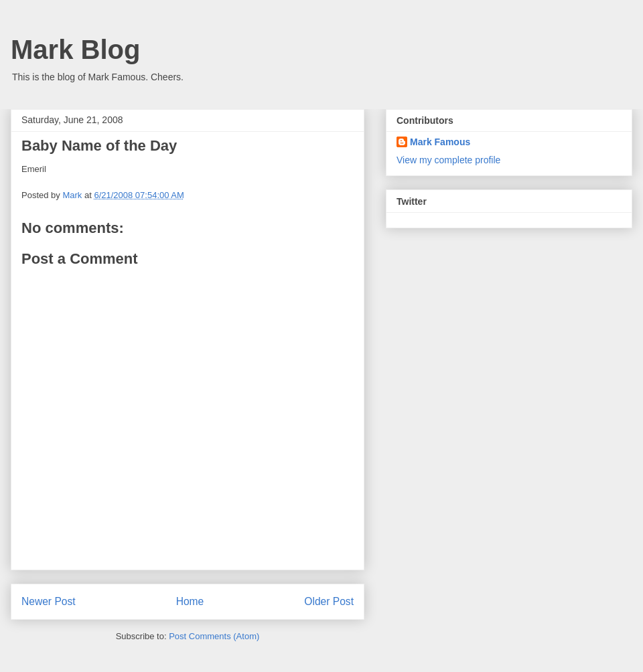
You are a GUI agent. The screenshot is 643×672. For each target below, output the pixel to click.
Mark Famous (440, 142)
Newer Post (49, 601)
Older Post (329, 601)
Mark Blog (75, 50)
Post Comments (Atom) (214, 636)
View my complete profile (448, 160)
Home (190, 601)
